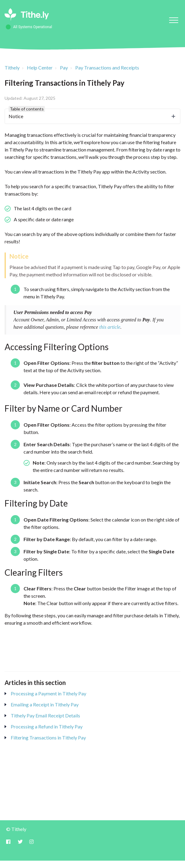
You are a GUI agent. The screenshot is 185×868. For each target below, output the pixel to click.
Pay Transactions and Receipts (107, 67)
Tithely (12, 67)
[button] (174, 20)
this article (110, 327)
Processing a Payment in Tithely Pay (48, 693)
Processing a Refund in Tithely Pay (47, 726)
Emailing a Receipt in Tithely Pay (45, 704)
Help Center (40, 67)
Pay (64, 67)
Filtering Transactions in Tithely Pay (48, 737)
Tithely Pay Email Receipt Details (45, 715)
